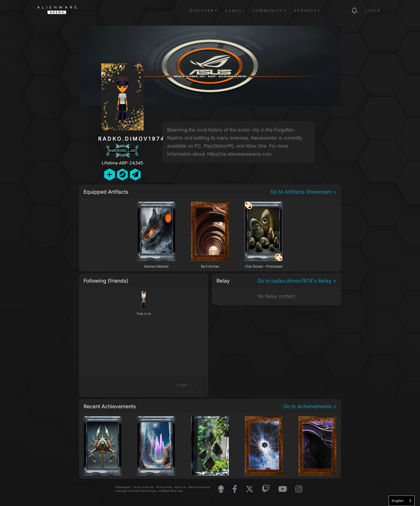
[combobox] (402, 501)
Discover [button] (202, 11)
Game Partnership (199, 487)
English (398, 501)
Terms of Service (143, 487)
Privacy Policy (164, 487)
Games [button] (234, 11)
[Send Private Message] (135, 175)
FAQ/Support (123, 487)
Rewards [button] (306, 11)
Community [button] (268, 11)
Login (373, 11)
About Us (180, 487)
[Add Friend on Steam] (122, 175)
